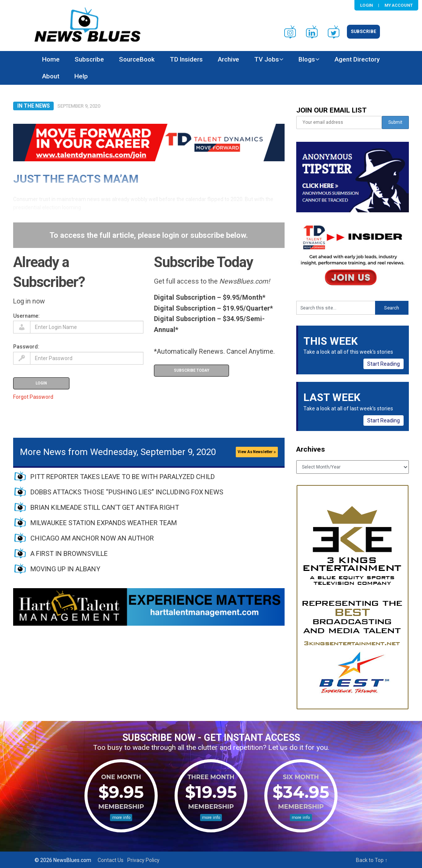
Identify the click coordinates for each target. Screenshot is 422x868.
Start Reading (384, 364)
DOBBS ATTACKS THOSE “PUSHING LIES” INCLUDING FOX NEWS (127, 492)
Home (51, 59)
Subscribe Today (191, 370)
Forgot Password (33, 397)
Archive (228, 59)
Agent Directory (357, 59)
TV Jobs (267, 59)
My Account (399, 5)
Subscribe (363, 32)
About (51, 76)
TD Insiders (186, 59)
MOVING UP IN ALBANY (65, 569)
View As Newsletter (257, 452)
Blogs (307, 59)
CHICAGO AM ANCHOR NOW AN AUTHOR (92, 538)
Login (366, 5)
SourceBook (137, 59)
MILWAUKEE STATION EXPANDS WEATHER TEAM (104, 523)
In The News (34, 106)
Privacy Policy (143, 860)
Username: (26, 316)
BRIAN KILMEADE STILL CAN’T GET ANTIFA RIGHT (105, 507)
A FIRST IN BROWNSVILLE (69, 553)
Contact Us (111, 860)
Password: (26, 347)
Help (81, 76)
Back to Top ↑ (372, 860)
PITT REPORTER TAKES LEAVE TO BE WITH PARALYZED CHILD (123, 477)
